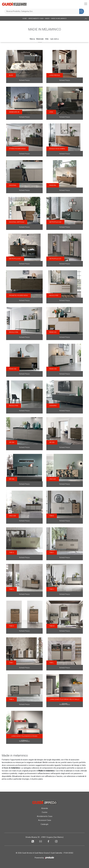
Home (25, 19)
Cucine (45, 812)
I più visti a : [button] (55, 39)
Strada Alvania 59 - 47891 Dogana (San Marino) (44, 837)
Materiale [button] (40, 39)
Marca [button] (32, 39)
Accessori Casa (45, 820)
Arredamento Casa (36, 19)
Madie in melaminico (59, 19)
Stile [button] (47, 39)
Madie (47, 19)
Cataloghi (44, 824)
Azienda (45, 808)
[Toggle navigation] (86, 4)
